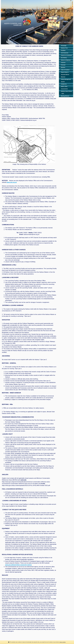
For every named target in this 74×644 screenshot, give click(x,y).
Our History (64, 58)
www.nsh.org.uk (12, 182)
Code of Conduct (65, 70)
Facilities (63, 50)
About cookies (62, 642)
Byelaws (63, 67)
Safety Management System (66, 80)
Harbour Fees (64, 48)
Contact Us (64, 84)
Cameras (63, 63)
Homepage (64, 46)
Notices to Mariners (66, 60)
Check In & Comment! (66, 55)
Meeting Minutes (65, 96)
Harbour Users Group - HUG (66, 92)
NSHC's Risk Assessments (64, 88)
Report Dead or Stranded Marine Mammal (65, 75)
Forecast (63, 65)
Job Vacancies (65, 53)
